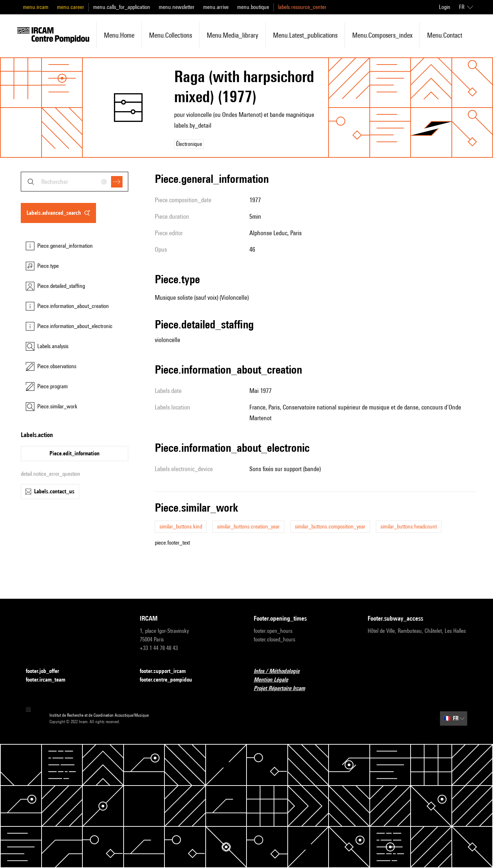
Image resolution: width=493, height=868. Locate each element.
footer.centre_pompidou (170, 680)
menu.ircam (36, 7)
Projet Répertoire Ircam (284, 689)
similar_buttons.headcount (409, 527)
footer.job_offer (47, 671)
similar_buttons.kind (181, 527)
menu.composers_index (382, 35)
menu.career (71, 7)
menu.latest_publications (305, 35)
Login (445, 7)
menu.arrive (216, 7)
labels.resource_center (302, 7)
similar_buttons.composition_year (330, 527)
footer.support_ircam (167, 671)
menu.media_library (233, 35)
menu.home (119, 35)
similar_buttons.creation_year (248, 527)
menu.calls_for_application (122, 7)
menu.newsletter (177, 7)
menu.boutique (253, 7)
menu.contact (445, 35)
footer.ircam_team (50, 680)
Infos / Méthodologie (281, 671)
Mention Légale (275, 680)
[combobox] (75, 182)
